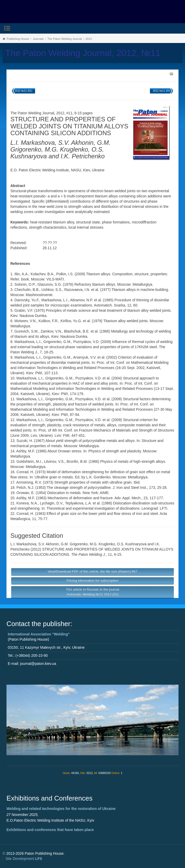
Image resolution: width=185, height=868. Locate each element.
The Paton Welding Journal (65, 39)
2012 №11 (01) (23, 91)
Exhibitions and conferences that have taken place (50, 830)
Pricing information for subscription (92, 581)
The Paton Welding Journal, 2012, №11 (83, 53)
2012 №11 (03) (161, 91)
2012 (89, 39)
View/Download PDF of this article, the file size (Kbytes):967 (92, 572)
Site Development (24, 859)
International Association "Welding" (39, 634)
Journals (38, 39)
